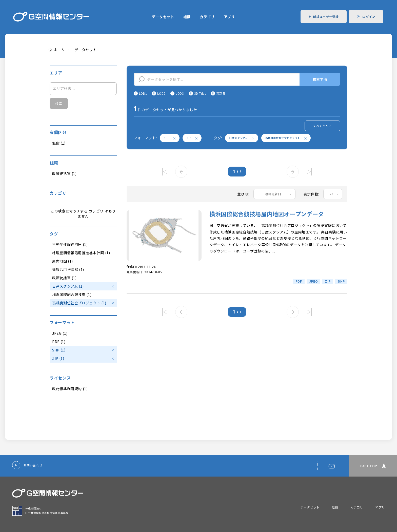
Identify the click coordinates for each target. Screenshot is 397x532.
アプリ (229, 17)
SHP (170, 138)
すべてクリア (322, 126)
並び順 (243, 194)
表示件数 (311, 194)
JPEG (314, 281)
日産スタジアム (242, 138)
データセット (163, 17)
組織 (187, 17)
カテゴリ (207, 17)
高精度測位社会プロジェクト (286, 138)
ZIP (192, 138)
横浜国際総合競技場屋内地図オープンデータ (267, 214)
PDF (299, 281)
